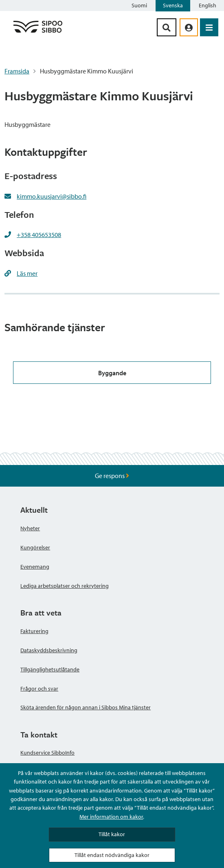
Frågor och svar (39, 689)
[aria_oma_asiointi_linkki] (189, 27)
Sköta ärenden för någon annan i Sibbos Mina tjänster (86, 707)
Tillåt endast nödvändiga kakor (112, 855)
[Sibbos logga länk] (38, 32)
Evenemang (35, 567)
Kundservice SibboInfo (47, 753)
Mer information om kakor (111, 817)
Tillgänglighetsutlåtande (50, 669)
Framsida (17, 71)
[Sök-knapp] (167, 27)
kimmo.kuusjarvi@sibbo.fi (52, 196)
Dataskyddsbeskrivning (49, 650)
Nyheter (30, 528)
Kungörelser (35, 547)
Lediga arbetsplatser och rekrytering (65, 586)
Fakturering (34, 631)
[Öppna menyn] (209, 27)
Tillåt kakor (112, 834)
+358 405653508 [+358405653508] (39, 235)
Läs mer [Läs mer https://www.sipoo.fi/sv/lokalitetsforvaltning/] (27, 273)
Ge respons (112, 476)
